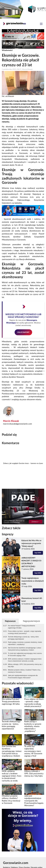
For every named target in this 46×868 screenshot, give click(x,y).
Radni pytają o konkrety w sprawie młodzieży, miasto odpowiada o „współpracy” (25, 643)
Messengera (32, 320)
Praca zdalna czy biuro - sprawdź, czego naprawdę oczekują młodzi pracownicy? (24, 632)
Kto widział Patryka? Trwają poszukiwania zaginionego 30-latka (21, 627)
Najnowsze (10, 621)
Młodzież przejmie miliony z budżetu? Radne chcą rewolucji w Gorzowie (24, 671)
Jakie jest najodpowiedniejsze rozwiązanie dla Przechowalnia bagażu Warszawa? (23, 677)
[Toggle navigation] (41, 24)
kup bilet (38, 553)
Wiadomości (7, 50)
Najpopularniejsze (31, 621)
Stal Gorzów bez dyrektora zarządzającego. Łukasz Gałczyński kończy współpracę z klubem (25, 649)
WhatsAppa (11, 323)
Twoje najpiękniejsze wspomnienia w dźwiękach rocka (33, 581)
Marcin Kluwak (11, 421)
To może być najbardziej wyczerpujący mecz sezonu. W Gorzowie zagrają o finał (25, 654)
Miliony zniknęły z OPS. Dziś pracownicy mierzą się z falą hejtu (25, 665)
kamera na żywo (37, 463)
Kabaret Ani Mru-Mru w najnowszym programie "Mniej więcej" (31, 543)
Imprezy (8, 534)
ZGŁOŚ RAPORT (23, 332)
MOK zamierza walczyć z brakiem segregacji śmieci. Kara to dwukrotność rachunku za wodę (25, 660)
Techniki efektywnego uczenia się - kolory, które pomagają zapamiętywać (23, 638)
